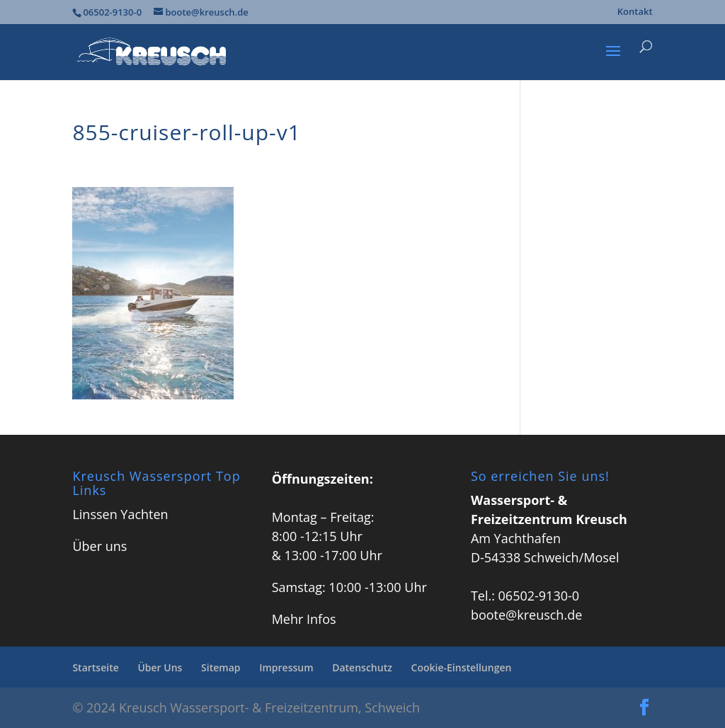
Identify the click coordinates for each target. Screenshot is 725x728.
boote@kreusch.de (526, 615)
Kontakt (635, 12)
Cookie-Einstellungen (462, 667)
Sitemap (221, 667)
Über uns (99, 546)
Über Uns (160, 667)
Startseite (95, 667)
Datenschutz (362, 667)
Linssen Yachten (120, 514)
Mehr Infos (304, 619)
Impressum (286, 667)
